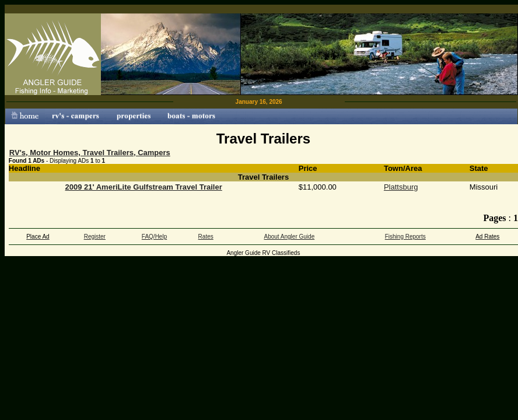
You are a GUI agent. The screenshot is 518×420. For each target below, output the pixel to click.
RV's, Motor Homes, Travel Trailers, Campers (90, 153)
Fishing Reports (405, 237)
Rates (206, 237)
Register (95, 237)
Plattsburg (401, 187)
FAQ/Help (154, 237)
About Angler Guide (289, 237)
